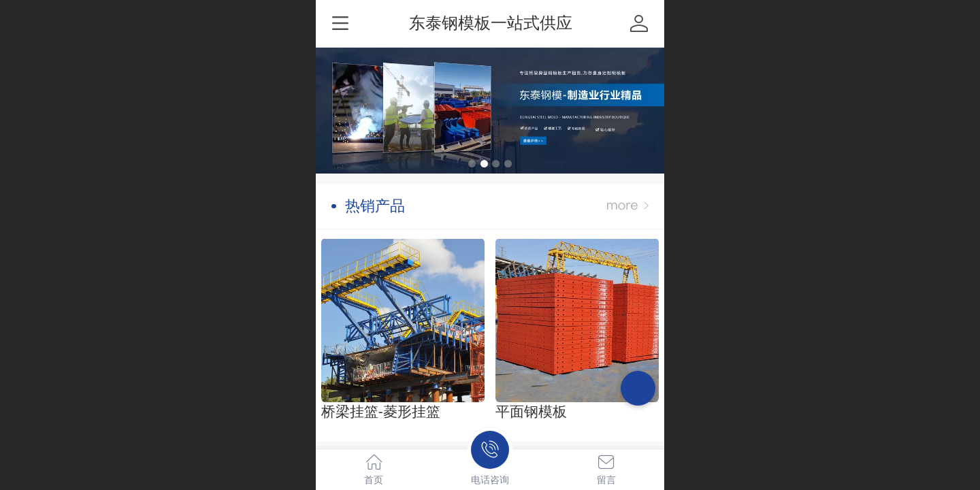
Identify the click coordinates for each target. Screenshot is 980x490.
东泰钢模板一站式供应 (491, 23)
